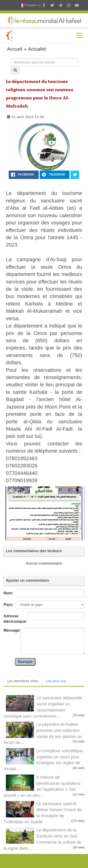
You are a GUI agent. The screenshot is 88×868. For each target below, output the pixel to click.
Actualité (37, 49)
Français (29, 5)
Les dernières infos (23, 681)
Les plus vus (56, 681)
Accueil (15, 49)
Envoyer (25, 662)
